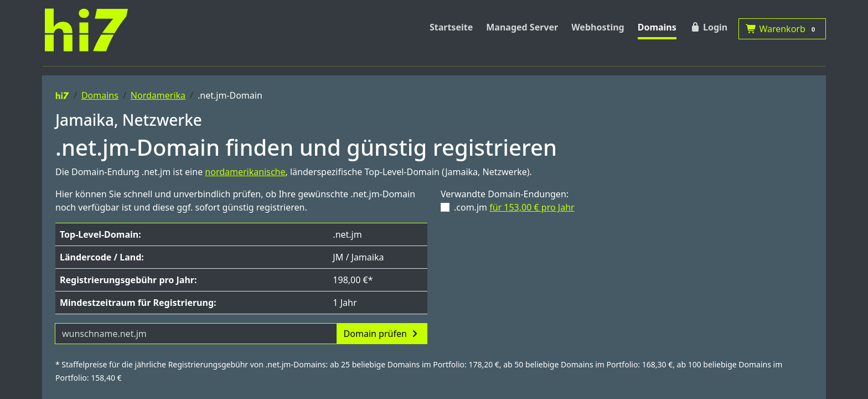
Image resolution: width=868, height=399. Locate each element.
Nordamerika (158, 95)
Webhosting (598, 27)
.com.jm (514, 207)
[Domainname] (196, 334)
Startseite (451, 27)
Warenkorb (782, 29)
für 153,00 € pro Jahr (532, 207)
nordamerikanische (245, 172)
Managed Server (522, 27)
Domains (657, 27)
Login (709, 27)
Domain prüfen (382, 334)
